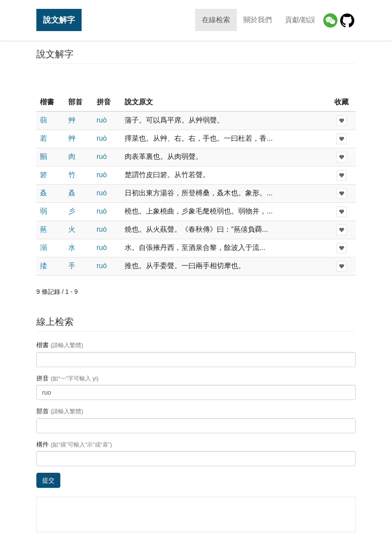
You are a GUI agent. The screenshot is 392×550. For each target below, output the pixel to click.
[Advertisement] (196, 79)
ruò (102, 120)
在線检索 (216, 20)
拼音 (67, 378)
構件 (74, 444)
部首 (60, 411)
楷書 (60, 345)
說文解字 (59, 20)
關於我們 (258, 20)
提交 (48, 480)
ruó (102, 266)
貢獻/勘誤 (300, 20)
